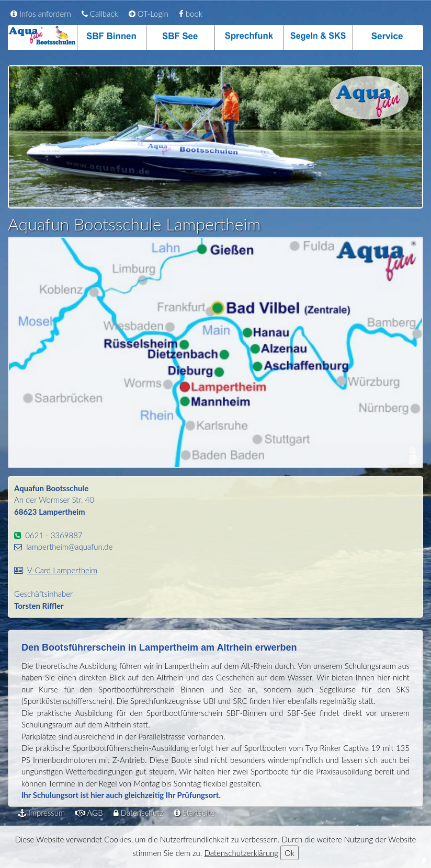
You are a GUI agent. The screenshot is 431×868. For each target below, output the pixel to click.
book (191, 14)
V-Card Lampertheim (63, 570)
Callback (100, 14)
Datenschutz (138, 813)
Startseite (194, 813)
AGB (89, 813)
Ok (290, 853)
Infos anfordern (41, 14)
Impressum (42, 813)
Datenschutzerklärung (241, 853)
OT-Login (149, 14)
